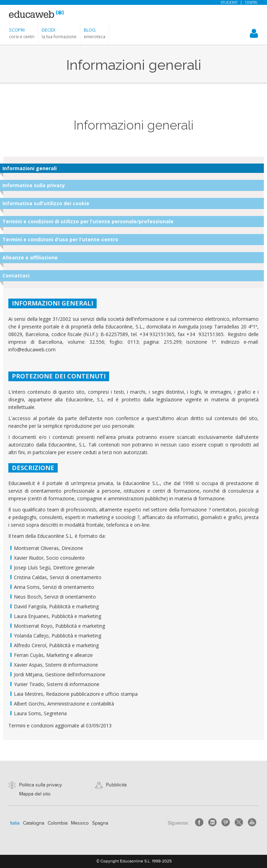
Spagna (100, 823)
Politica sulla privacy (41, 785)
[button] (22, 33)
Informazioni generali (30, 168)
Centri (251, 2)
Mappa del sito (35, 794)
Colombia (58, 823)
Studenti (229, 2)
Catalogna (34, 823)
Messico (80, 823)
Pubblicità (116, 785)
